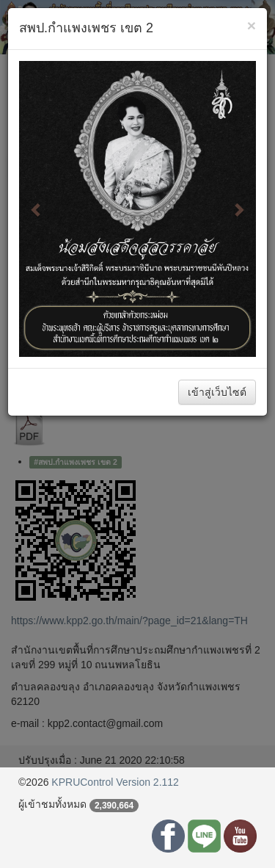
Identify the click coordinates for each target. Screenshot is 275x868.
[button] (37, 209)
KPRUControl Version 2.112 (115, 782)
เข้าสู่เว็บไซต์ (217, 392)
